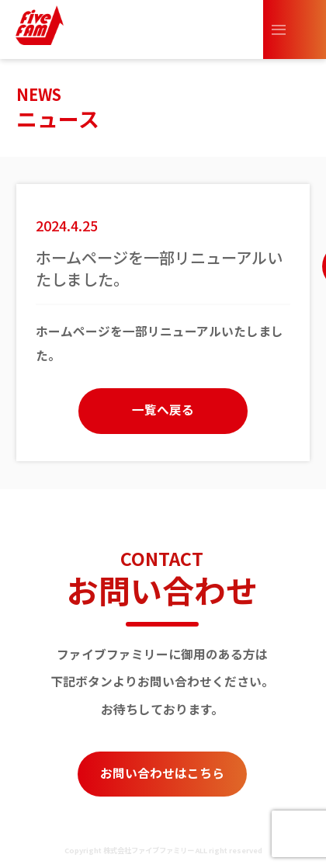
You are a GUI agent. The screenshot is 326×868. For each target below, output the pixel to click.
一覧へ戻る (163, 410)
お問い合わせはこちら (162, 773)
